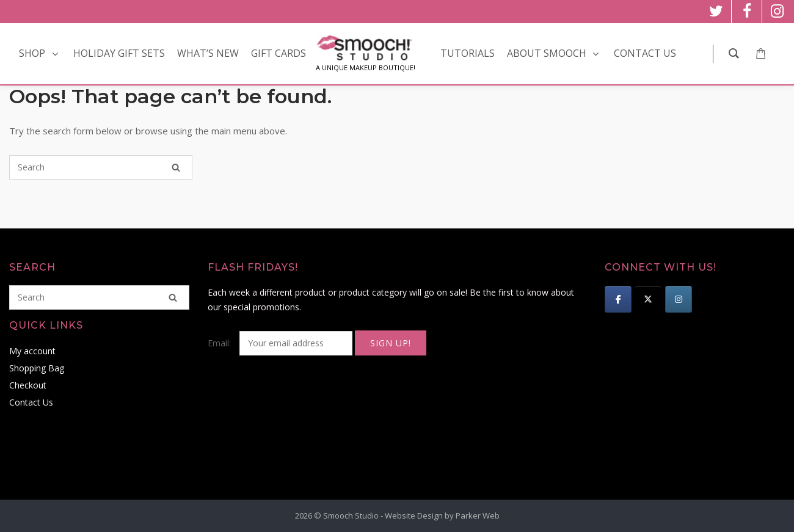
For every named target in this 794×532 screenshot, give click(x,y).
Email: (281, 343)
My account (32, 351)
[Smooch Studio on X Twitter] (648, 299)
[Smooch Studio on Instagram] (679, 299)
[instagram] (777, 12)
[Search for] (101, 167)
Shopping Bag (37, 368)
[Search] (176, 167)
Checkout (28, 385)
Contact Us (31, 402)
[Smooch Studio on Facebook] (618, 299)
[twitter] (716, 12)
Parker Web (478, 516)
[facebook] (747, 12)
